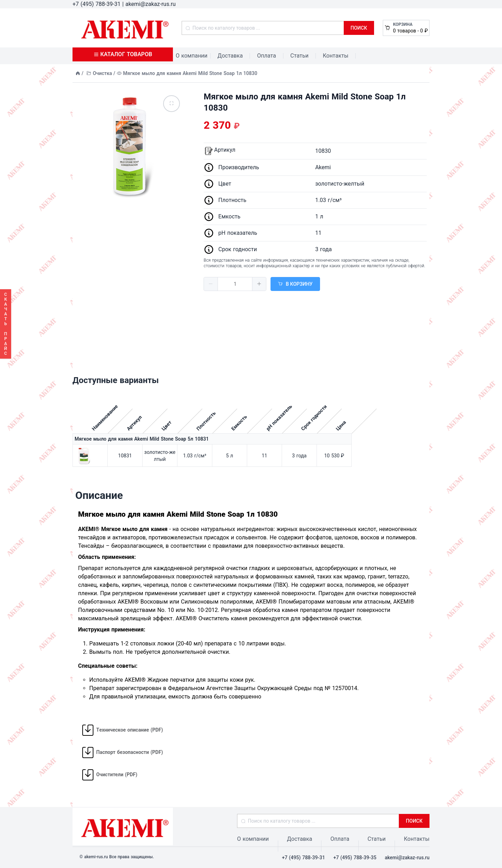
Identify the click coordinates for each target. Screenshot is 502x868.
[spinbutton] (235, 284)
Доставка (230, 56)
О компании (192, 56)
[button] (211, 284)
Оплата (266, 56)
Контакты (336, 56)
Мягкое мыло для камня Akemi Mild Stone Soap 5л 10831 (142, 439)
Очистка (102, 73)
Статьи (299, 56)
